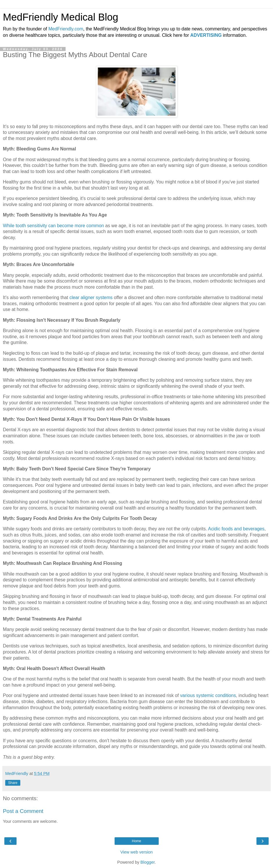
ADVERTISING (206, 35)
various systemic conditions (208, 695)
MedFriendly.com (66, 29)
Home (136, 841)
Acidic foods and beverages (236, 529)
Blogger (148, 862)
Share (13, 783)
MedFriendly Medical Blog (60, 17)
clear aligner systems (91, 297)
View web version (137, 852)
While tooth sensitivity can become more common (53, 226)
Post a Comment (23, 811)
